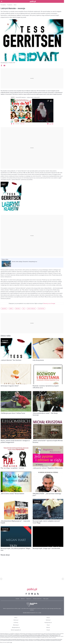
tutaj (11, 642)
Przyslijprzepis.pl (48, 622)
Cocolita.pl (16, 622)
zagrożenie (4, 309)
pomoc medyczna (31, 309)
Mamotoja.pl (16, 625)
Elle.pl (16, 618)
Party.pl (48, 618)
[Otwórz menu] (1, 1)
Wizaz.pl (48, 627)
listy (24, 309)
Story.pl (48, 630)
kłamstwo (18, 309)
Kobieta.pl (48, 620)
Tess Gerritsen (41, 309)
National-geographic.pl (16, 630)
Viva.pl (48, 625)
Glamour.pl (16, 620)
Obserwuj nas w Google (49, 303)
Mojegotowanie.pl (16, 627)
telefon (11, 309)
